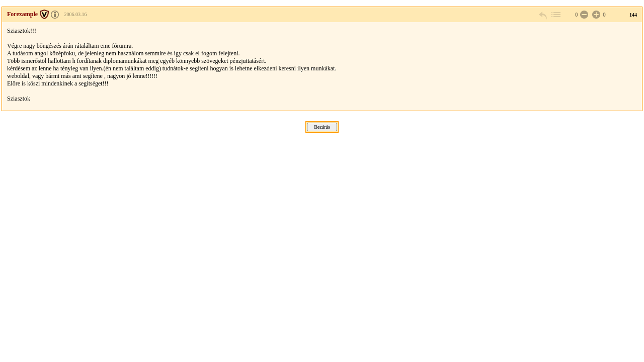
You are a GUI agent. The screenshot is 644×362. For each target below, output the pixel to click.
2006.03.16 (76, 14)
